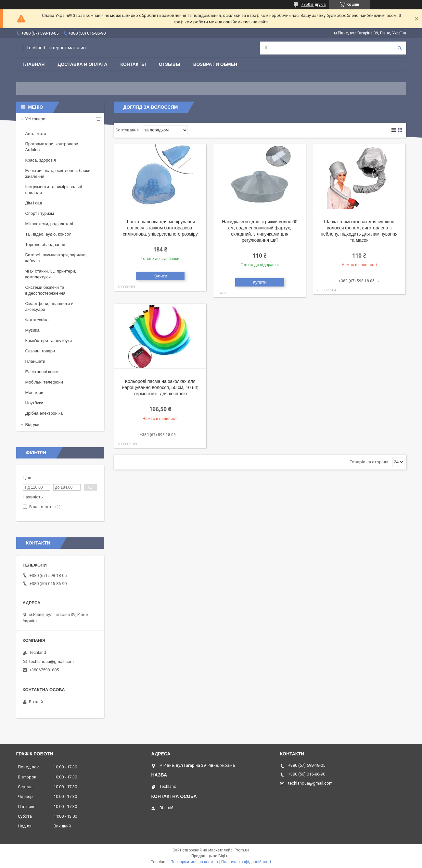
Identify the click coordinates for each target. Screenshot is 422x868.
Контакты (133, 64)
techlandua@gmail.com (51, 661)
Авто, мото (36, 134)
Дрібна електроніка (44, 413)
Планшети (35, 361)
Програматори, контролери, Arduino (52, 147)
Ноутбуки (34, 403)
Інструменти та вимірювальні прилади (54, 190)
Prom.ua (242, 850)
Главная (34, 64)
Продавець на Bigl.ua (211, 856)
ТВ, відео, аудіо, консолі (49, 234)
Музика (32, 330)
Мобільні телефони (44, 382)
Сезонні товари (40, 351)
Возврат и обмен (215, 64)
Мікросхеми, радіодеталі (49, 224)
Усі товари (35, 119)
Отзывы (170, 64)
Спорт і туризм (40, 213)
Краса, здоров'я (41, 160)
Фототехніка (37, 320)
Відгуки (32, 425)
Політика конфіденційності (246, 862)
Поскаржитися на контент (194, 862)
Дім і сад (34, 203)
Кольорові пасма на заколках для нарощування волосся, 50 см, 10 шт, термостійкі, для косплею (160, 387)
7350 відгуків (313, 5)
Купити (160, 276)
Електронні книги (42, 372)
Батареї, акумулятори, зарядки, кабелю (56, 258)
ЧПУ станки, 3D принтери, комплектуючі (51, 274)
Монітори (34, 392)
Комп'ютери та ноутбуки (49, 341)
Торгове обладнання (45, 245)
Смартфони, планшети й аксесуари (49, 306)
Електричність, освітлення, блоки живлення (58, 173)
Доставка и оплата (82, 64)
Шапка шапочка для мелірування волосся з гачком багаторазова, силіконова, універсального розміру (160, 228)
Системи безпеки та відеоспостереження (45, 290)
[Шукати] (400, 48)
